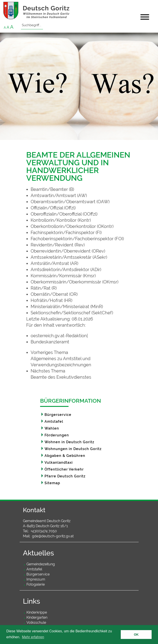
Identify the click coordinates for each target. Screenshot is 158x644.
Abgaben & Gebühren (65, 456)
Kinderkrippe (37, 612)
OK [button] (136, 635)
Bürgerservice (58, 415)
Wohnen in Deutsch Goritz (69, 442)
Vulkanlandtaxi (59, 463)
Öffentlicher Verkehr (64, 469)
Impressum (36, 579)
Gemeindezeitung (41, 564)
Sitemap (52, 483)
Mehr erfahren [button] (33, 637)
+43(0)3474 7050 (44, 531)
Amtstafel (54, 422)
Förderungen (57, 435)
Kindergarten (37, 617)
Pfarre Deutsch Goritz (65, 476)
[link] (81, 359)
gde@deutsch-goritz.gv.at (53, 536)
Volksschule (36, 623)
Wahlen (52, 428)
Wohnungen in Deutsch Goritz (73, 449)
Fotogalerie (36, 584)
